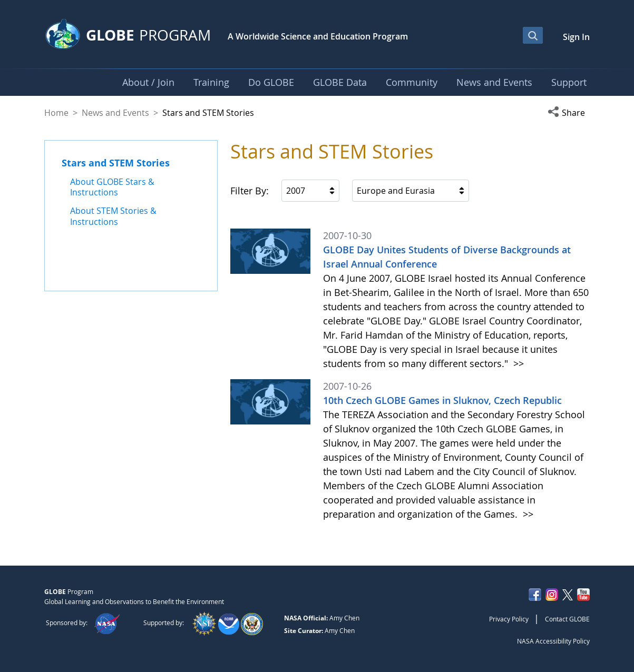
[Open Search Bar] (533, 35)
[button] (569, 113)
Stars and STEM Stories (116, 163)
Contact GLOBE (567, 619)
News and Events (115, 113)
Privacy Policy (509, 619)
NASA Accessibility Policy (553, 641)
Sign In (576, 37)
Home (56, 113)
